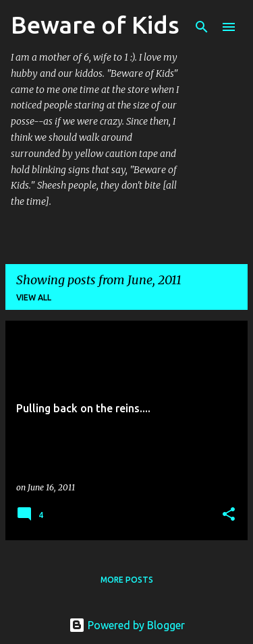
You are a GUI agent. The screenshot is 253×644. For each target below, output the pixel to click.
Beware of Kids (95, 25)
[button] (229, 515)
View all (34, 297)
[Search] (202, 27)
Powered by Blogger (127, 625)
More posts (127, 580)
